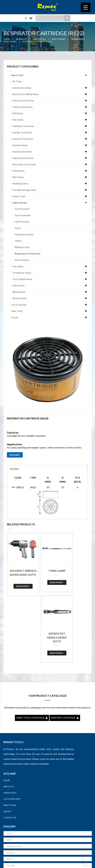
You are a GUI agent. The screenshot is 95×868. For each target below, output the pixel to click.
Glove (18, 228)
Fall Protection (22, 222)
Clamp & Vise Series (50, 107)
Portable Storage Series (50, 190)
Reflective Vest (22, 247)
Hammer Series (50, 145)
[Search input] (51, 18)
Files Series (50, 120)
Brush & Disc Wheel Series (50, 94)
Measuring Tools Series (50, 164)
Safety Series (50, 203)
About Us (9, 719)
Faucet (50, 317)
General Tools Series (50, 139)
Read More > (20, 585)
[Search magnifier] (67, 18)
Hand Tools (50, 75)
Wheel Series (50, 292)
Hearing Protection (24, 234)
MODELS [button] (15, 469)
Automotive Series (50, 88)
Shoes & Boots (22, 260)
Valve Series (50, 286)
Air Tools (17, 81)
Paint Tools (50, 311)
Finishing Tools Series (50, 126)
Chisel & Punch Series (50, 101)
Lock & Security (50, 305)
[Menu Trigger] (86, 7)
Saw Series (50, 266)
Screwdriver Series (50, 273)
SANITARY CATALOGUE (65, 650)
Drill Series (50, 113)
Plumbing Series (50, 184)
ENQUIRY (15, 455)
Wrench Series (50, 298)
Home (7, 712)
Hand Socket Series (50, 152)
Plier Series (50, 177)
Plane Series (50, 171)
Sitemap (74, 863)
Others (18, 241)
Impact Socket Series (50, 158)
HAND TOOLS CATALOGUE (32, 650)
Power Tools (50, 196)
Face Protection (23, 215)
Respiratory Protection (28, 254)
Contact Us (10, 750)
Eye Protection (22, 209)
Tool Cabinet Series (50, 279)
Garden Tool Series (50, 133)
